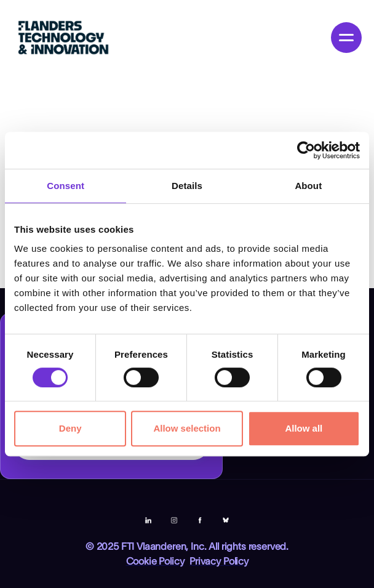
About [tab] (308, 186)
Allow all (304, 428)
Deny (70, 428)
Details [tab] (187, 186)
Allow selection (187, 428)
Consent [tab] (66, 186)
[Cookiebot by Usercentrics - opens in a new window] (306, 150)
